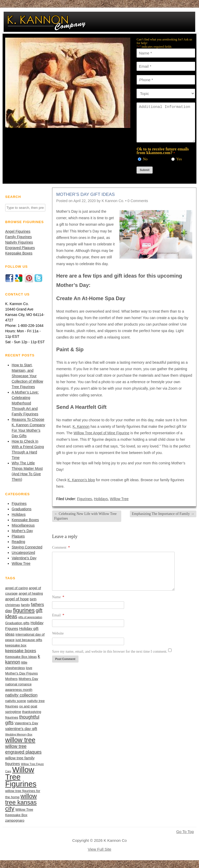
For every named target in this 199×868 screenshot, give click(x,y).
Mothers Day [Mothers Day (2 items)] (28, 679)
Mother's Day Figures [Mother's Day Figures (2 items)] (22, 673)
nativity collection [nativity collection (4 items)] (21, 695)
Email (58, 615)
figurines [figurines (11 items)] (24, 610)
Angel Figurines (18, 231)
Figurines (19, 504)
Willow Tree (21, 563)
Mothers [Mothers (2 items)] (11, 679)
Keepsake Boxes (19, 253)
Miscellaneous (23, 525)
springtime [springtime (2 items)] (13, 712)
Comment (61, 547)
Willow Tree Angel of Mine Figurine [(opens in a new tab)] (102, 433)
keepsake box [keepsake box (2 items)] (16, 645)
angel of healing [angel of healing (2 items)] (31, 593)
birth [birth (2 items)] (33, 599)
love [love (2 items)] (29, 668)
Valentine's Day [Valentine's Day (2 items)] (26, 723)
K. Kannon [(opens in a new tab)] (81, 426)
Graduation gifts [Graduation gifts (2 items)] (17, 623)
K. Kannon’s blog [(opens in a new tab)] (81, 480)
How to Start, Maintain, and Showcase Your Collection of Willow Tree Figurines (27, 376)
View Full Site (100, 849)
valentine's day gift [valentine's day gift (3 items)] (21, 729)
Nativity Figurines (19, 242)
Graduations (22, 509)
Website (58, 633)
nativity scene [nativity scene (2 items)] (16, 701)
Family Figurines (19, 237)
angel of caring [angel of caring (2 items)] (16, 588)
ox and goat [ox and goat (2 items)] (28, 706)
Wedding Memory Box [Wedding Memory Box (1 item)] (19, 734)
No (145, 159)
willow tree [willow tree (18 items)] (20, 740)
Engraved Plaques (20, 248)
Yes (179, 159)
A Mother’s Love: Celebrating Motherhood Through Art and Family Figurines (25, 403)
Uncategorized (23, 553)
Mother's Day (22, 531)
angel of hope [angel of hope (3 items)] (17, 599)
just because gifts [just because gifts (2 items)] (29, 640)
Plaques (18, 536)
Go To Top (185, 832)
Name (58, 597)
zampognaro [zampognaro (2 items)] (15, 820)
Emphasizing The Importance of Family (163, 514)
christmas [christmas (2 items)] (13, 605)
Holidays (19, 514)
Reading (18, 542)
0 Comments (138, 201)
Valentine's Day (24, 558)
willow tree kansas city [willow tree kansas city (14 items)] (21, 802)
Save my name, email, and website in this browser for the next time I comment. (110, 652)
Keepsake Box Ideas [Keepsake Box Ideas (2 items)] (21, 657)
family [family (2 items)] (26, 605)
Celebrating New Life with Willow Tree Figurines (85, 516)
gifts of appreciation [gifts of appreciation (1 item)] (30, 617)
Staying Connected (27, 547)
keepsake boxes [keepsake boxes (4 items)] (21, 651)
